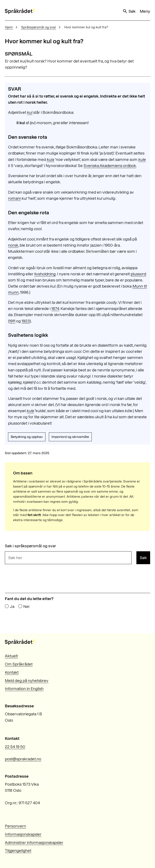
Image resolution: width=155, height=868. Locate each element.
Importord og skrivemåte (70, 437)
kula (50, 160)
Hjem (9, 27)
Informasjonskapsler (23, 834)
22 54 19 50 (15, 747)
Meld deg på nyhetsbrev (27, 681)
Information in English (24, 689)
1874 (55, 309)
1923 (26, 321)
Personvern (15, 826)
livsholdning (45, 274)
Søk (129, 11)
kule (142, 160)
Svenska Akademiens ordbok (110, 166)
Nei (26, 607)
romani (14, 198)
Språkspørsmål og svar (39, 27)
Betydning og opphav (27, 437)
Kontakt (12, 672)
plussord (138, 274)
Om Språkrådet (19, 664)
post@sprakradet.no (23, 759)
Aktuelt (11, 656)
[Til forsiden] (20, 11)
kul (30, 112)
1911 (12, 321)
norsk (13, 245)
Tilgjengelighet (18, 851)
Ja (12, 607)
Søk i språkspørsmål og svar (30, 546)
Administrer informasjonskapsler (34, 843)
